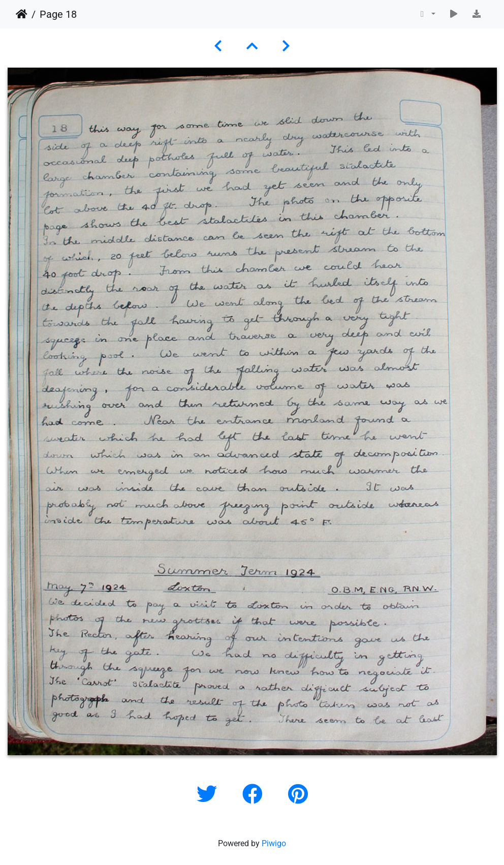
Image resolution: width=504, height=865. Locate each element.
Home (22, 14)
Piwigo (274, 843)
